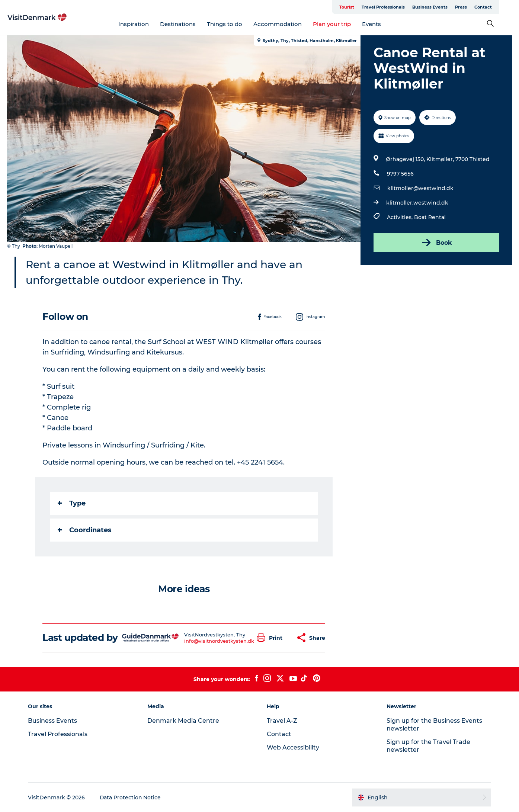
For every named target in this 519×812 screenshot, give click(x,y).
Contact (503, 7)
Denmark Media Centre (184, 721)
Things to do (235, 24)
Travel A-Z (282, 721)
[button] (271, 638)
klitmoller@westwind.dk (420, 188)
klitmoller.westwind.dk (417, 203)
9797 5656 (400, 174)
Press (481, 7)
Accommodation (288, 24)
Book (436, 243)
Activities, (401, 217)
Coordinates (85, 530)
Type (72, 503)
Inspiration (144, 24)
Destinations (188, 24)
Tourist (366, 7)
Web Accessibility (293, 747)
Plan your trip (342, 24)
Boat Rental (430, 217)
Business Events (450, 7)
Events (382, 24)
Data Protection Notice (132, 797)
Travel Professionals (403, 7)
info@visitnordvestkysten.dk (219, 641)
